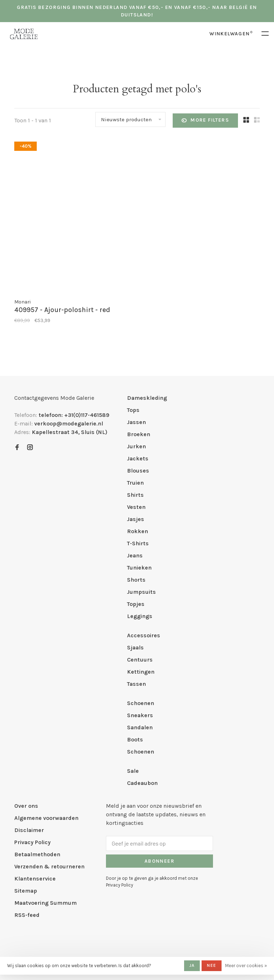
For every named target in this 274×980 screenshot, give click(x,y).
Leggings (140, 616)
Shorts (136, 580)
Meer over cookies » (246, 966)
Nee (212, 965)
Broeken (139, 434)
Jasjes (136, 519)
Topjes (136, 604)
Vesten (136, 507)
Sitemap (26, 891)
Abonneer (159, 861)
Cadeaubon (142, 783)
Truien (135, 483)
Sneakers (140, 715)
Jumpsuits (141, 592)
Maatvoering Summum (45, 903)
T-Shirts (138, 543)
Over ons (26, 806)
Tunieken (139, 568)
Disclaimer (29, 830)
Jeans (135, 555)
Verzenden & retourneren (49, 866)
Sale (133, 771)
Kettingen (141, 672)
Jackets (138, 458)
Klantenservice (35, 879)
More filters (205, 121)
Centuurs (140, 660)
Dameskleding (147, 398)
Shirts (135, 495)
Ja (192, 965)
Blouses (138, 471)
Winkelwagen (231, 34)
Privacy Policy (32, 842)
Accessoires (144, 635)
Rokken (138, 531)
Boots (135, 739)
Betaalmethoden (37, 854)
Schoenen (141, 703)
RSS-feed (27, 915)
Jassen (136, 422)
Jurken (136, 446)
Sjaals (135, 647)
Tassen (136, 684)
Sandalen (140, 727)
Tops (133, 410)
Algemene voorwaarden (46, 818)
